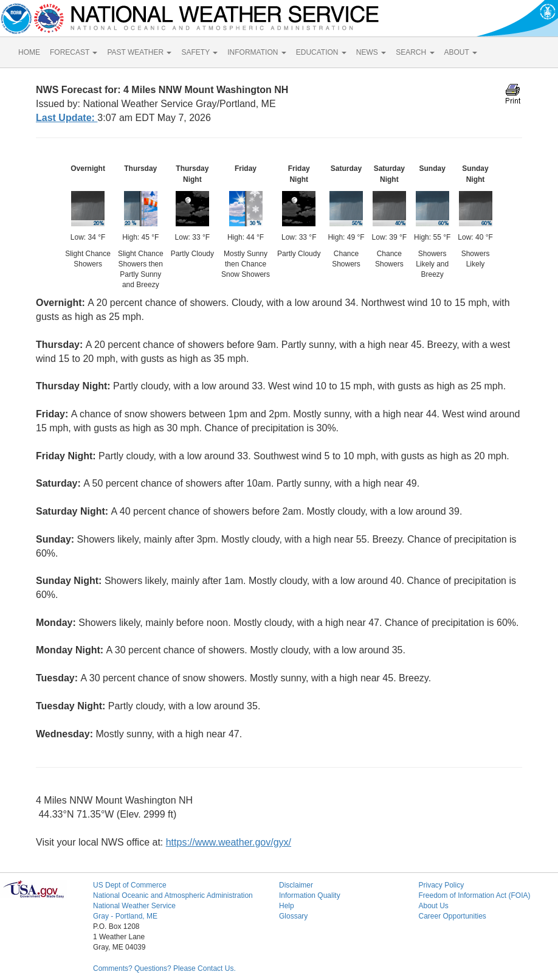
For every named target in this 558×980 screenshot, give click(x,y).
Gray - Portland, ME (125, 916)
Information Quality (310, 895)
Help (287, 906)
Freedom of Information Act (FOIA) (474, 895)
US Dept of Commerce (130, 885)
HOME (29, 52)
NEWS (371, 52)
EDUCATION (321, 52)
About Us (433, 906)
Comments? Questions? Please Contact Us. (164, 968)
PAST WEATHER (139, 52)
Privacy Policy (441, 885)
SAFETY (199, 52)
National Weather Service (134, 906)
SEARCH (415, 52)
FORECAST (74, 52)
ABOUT (461, 52)
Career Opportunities (452, 916)
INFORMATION (257, 52)
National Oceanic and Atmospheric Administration (173, 895)
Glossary (293, 916)
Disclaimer (296, 885)
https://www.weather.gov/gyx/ (229, 842)
